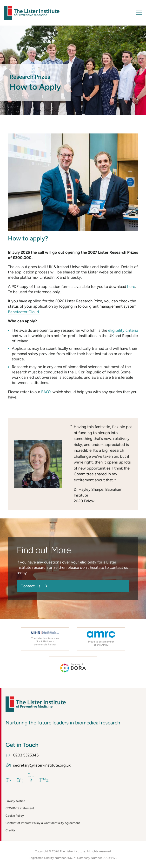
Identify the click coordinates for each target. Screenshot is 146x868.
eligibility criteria (123, 330)
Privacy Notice (15, 801)
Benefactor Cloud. (24, 312)
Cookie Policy (15, 816)
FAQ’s (46, 392)
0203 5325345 (22, 755)
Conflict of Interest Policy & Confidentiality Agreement (43, 823)
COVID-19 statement (20, 808)
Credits (10, 830)
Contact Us (30, 586)
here (131, 286)
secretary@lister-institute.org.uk (38, 765)
